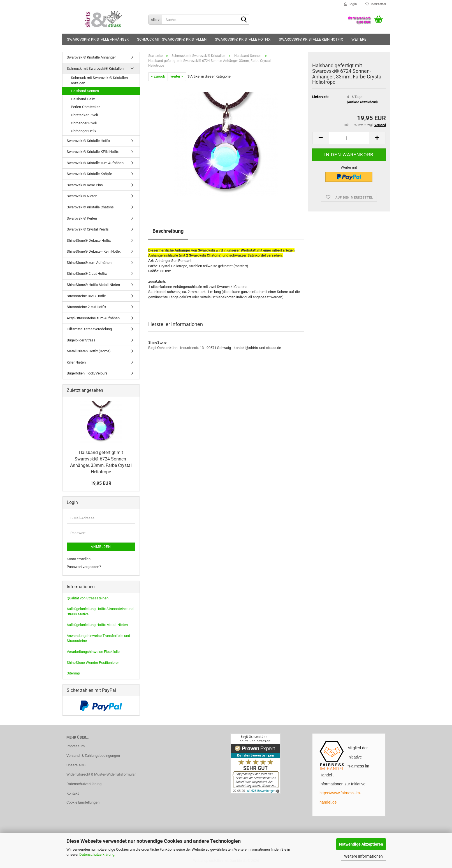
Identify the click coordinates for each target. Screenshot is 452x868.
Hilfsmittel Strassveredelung (89, 329)
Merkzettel (376, 4)
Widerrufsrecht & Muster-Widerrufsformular (101, 774)
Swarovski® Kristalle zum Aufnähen (95, 163)
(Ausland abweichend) (362, 102)
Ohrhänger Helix (84, 131)
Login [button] (350, 4)
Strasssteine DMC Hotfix (86, 296)
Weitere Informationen (363, 856)
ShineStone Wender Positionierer (93, 663)
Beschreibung (168, 231)
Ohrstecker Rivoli (84, 115)
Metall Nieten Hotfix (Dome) (89, 351)
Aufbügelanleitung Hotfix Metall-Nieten (97, 625)
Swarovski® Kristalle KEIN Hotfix (311, 39)
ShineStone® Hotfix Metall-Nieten (93, 285)
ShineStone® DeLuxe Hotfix (89, 240)
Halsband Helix (83, 99)
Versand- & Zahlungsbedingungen (93, 756)
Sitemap (73, 673)
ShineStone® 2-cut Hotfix (87, 274)
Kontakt (73, 793)
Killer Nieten (76, 362)
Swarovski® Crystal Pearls (88, 229)
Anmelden (101, 547)
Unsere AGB (76, 765)
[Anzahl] (349, 138)
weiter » (177, 76)
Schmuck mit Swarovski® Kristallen (172, 39)
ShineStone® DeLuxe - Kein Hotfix (94, 251)
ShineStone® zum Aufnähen (89, 263)
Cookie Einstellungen (83, 802)
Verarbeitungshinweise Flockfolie (93, 652)
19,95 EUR (101, 483)
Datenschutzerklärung (97, 854)
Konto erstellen (79, 559)
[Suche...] (155, 20)
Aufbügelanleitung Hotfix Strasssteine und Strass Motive (100, 611)
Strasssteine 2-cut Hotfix (86, 307)
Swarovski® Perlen (82, 218)
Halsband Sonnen (85, 91)
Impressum (76, 746)
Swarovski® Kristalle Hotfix (243, 39)
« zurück (158, 76)
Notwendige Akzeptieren (361, 844)
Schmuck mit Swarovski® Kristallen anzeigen (99, 80)
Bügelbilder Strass (81, 340)
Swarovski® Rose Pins (85, 185)
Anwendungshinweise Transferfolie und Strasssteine (98, 638)
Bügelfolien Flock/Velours (87, 373)
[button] (321, 138)
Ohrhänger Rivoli (84, 123)
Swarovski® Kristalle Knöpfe (89, 174)
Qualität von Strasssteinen (88, 598)
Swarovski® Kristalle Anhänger (98, 39)
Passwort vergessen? (84, 567)
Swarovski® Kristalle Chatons (90, 207)
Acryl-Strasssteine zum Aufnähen (93, 318)
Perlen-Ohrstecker (85, 107)
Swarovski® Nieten (82, 196)
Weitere (359, 39)
